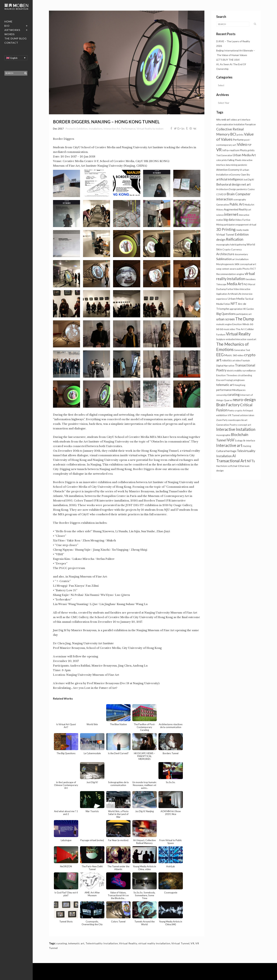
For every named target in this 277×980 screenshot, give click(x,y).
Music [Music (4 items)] (228, 355)
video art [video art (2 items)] (236, 120)
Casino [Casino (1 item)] (251, 189)
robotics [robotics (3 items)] (227, 360)
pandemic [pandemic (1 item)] (242, 165)
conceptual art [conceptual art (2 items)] (248, 264)
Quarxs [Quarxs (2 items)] (228, 400)
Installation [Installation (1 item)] (239, 124)
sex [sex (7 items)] (237, 264)
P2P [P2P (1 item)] (250, 145)
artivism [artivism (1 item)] (244, 415)
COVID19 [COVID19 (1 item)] (221, 194)
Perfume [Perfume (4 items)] (238, 140)
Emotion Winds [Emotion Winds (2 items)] (241, 324)
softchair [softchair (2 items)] (233, 466)
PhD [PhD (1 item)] (246, 284)
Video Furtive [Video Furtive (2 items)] (243, 220)
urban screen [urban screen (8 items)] (226, 319)
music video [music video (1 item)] (229, 329)
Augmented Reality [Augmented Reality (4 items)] (236, 209)
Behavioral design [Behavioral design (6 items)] (229, 184)
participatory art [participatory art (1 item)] (244, 314)
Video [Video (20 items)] (242, 144)
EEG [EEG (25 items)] (220, 355)
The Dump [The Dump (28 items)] (245, 319)
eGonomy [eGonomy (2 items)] (235, 174)
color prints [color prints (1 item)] (222, 160)
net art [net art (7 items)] (246, 184)
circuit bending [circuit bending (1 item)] (245, 375)
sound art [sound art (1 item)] (252, 339)
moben (160, 129)
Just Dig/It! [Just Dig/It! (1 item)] (249, 180)
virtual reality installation (154, 943)
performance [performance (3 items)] (224, 390)
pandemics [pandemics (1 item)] (242, 189)
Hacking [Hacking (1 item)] (247, 446)
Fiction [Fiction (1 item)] (227, 304)
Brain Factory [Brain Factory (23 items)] (228, 405)
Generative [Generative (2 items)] (223, 205)
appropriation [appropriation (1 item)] (236, 309)
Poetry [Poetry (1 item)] (231, 411)
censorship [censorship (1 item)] (222, 395)
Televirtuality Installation (102, 943)
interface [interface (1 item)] (246, 120)
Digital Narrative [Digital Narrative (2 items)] (225, 366)
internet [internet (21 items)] (231, 214)
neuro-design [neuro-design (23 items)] (244, 400)
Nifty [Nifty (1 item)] (219, 120)
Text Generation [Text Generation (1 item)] (224, 155)
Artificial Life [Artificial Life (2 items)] (235, 294)
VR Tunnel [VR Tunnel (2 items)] (234, 415)
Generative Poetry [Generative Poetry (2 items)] (227, 425)
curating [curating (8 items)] (233, 395)
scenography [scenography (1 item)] (240, 200)
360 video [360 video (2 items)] (238, 355)
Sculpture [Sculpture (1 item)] (221, 339)
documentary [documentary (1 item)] (241, 254)
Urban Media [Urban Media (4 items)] (236, 299)
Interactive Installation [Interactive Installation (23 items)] (236, 429)
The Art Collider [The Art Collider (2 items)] (245, 329)
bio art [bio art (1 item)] (244, 420)
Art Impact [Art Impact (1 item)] (248, 411)
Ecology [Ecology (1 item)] (239, 441)
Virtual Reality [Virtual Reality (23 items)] (238, 334)
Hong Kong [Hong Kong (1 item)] (240, 385)
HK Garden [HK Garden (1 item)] (248, 309)
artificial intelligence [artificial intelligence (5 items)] (230, 179)
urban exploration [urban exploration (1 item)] (225, 124)
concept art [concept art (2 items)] (245, 425)
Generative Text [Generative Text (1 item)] (242, 350)
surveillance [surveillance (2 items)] (249, 370)
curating (62, 943)
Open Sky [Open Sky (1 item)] (245, 175)
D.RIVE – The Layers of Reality (233, 41)
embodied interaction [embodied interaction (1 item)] (236, 339)
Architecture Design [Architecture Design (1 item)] (226, 189)
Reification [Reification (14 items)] (235, 239)
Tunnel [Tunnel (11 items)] (221, 440)
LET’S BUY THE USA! (228, 60)
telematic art (76, 943)
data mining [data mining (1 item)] (231, 165)
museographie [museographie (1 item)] (223, 435)
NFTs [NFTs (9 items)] (251, 461)
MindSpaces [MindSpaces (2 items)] (239, 390)
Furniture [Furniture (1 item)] (221, 335)
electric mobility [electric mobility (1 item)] (234, 371)
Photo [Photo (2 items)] (246, 269)
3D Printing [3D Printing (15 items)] (226, 229)
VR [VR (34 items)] (219, 150)
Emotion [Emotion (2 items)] (221, 375)
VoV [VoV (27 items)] (231, 440)
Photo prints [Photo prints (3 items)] (247, 150)
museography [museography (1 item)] (223, 245)
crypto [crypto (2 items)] (239, 410)
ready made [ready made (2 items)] (242, 230)
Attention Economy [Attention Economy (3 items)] (228, 170)
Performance (128, 129)
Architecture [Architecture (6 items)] (225, 254)
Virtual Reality (144, 129)
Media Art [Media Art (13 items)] (235, 284)
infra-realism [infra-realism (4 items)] (231, 150)
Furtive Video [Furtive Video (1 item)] (233, 289)
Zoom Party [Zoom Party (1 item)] (222, 420)
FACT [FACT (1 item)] (253, 269)
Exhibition (82, 129)
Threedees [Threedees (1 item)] (232, 375)
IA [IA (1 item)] (241, 170)
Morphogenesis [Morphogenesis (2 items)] (225, 264)
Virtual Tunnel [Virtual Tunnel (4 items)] (225, 234)
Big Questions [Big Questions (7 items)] (226, 314)
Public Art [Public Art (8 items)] (237, 204)
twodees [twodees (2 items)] (251, 279)
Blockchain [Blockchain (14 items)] (240, 435)
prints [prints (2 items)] (240, 135)
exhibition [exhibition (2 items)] (222, 415)
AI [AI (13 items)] (234, 456)
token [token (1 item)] (251, 415)
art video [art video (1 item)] (237, 361)
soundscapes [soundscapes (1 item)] (234, 420)
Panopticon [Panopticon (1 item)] (250, 124)
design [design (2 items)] (220, 470)
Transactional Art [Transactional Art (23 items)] (231, 461)
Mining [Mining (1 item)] (220, 225)
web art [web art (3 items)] (226, 119)
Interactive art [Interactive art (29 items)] (229, 445)
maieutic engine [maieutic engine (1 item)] (224, 324)
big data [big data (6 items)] (229, 220)
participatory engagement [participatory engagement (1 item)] (236, 225)
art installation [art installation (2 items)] (240, 259)
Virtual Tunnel (180, 943)
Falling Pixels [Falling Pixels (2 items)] (235, 160)
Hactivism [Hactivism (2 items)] (222, 466)
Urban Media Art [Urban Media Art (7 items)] (244, 155)
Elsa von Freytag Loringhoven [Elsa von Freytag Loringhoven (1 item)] (230, 380)
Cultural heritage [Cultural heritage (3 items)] (226, 451)
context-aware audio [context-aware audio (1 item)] (232, 269)
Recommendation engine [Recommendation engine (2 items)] (230, 274)
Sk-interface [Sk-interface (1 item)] (249, 441)
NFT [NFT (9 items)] (234, 303)
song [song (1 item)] (219, 269)
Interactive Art (112, 129)
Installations (96, 129)
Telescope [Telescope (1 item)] (221, 284)
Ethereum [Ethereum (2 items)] (244, 466)
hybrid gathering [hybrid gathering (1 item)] (238, 245)
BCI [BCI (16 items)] (233, 134)
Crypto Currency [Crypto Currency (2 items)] (232, 249)
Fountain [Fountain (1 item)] (246, 361)
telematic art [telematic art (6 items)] (225, 385)
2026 (219, 46)
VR (192, 943)
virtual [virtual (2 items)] (253, 225)
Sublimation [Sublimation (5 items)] (224, 259)
